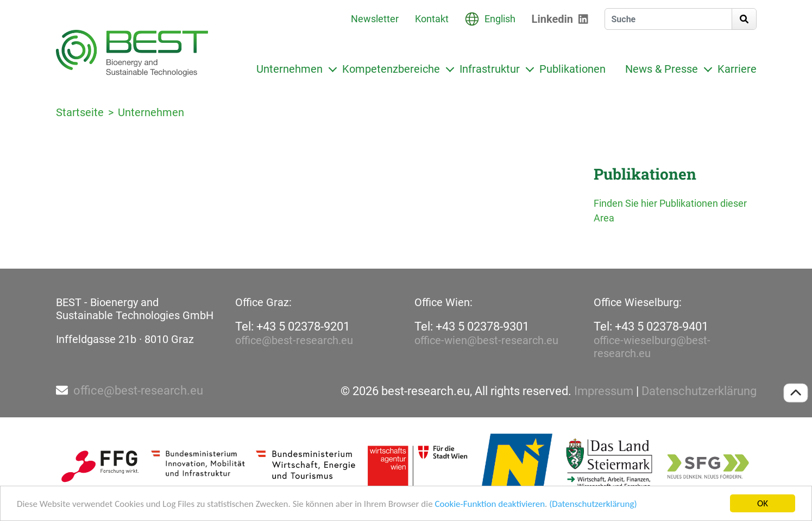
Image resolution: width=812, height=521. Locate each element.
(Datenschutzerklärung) (593, 504)
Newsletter (375, 19)
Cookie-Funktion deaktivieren (490, 504)
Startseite (80, 112)
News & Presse (662, 69)
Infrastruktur (490, 69)
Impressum (604, 391)
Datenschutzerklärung (699, 391)
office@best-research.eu (294, 340)
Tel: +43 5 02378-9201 (292, 326)
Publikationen (572, 69)
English (500, 19)
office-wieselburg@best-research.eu (652, 347)
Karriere (737, 69)
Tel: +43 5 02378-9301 (472, 326)
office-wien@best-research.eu (486, 340)
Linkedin (552, 19)
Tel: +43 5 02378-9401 (651, 326)
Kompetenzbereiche (391, 69)
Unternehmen (289, 69)
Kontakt (432, 19)
